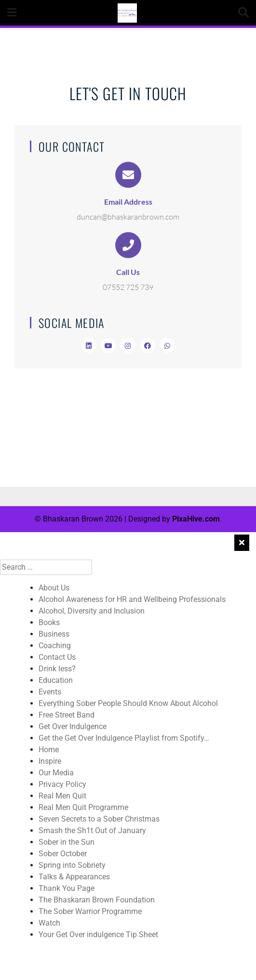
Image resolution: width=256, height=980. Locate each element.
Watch (49, 923)
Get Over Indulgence (73, 726)
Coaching (55, 646)
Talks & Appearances (74, 877)
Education (56, 680)
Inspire (50, 761)
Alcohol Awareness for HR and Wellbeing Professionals (132, 599)
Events (50, 692)
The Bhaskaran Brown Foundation (97, 900)
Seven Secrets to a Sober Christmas (99, 819)
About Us (54, 588)
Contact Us (57, 657)
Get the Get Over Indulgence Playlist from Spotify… (124, 738)
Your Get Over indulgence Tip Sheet (98, 934)
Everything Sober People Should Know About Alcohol (128, 703)
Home (49, 750)
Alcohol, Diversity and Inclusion (92, 611)
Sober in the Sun (67, 842)
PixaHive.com (196, 519)
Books (49, 622)
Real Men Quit (62, 796)
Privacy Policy (62, 784)
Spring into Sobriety (72, 865)
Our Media (56, 773)
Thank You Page (67, 888)
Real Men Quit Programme (83, 807)
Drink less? (57, 669)
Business (54, 634)
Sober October (63, 854)
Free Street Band (67, 715)
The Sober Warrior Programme (90, 911)
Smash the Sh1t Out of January (92, 830)
